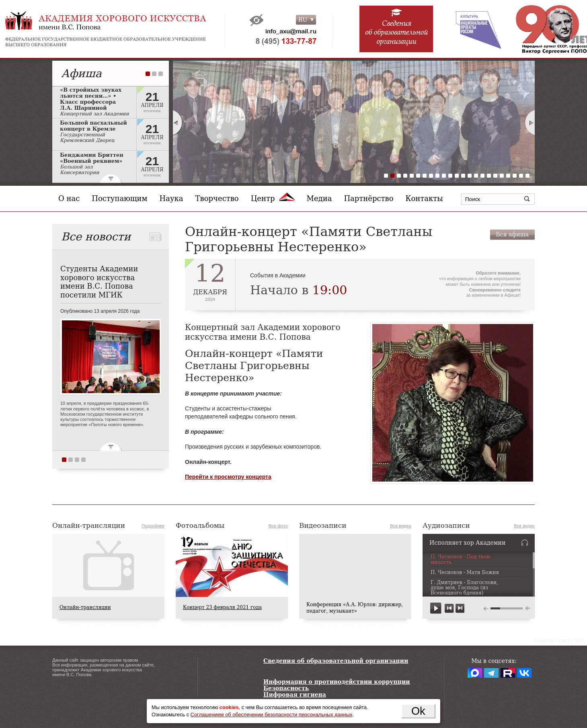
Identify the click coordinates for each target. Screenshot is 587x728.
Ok (418, 711)
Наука (171, 198)
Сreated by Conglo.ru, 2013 (558, 641)
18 (495, 176)
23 (527, 176)
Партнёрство (368, 198)
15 (476, 176)
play (436, 608)
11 (450, 176)
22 (521, 176)
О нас (69, 198)
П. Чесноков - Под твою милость (461, 560)
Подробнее (153, 526)
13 (463, 176)
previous (449, 608)
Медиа (319, 198)
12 (457, 176)
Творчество (217, 198)
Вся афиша (512, 234)
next (460, 608)
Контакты (424, 198)
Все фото (278, 526)
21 (515, 176)
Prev (177, 123)
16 (482, 176)
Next (530, 123)
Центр (273, 198)
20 (508, 176)
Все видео (401, 526)
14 (470, 176)
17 (489, 176)
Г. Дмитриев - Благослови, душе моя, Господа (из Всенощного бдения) (464, 588)
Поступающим (119, 198)
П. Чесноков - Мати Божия (465, 573)
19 (502, 176)
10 (444, 176)
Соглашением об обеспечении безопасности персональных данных (272, 715)
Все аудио (524, 526)
